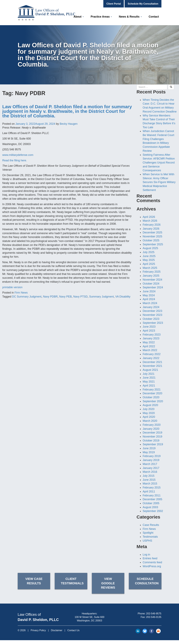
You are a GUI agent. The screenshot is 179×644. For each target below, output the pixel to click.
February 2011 (152, 495)
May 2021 (149, 382)
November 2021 (152, 366)
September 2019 (153, 444)
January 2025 (151, 276)
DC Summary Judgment (27, 297)
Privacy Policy (38, 630)
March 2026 (150, 221)
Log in (146, 555)
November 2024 (152, 280)
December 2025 (152, 232)
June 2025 (149, 256)
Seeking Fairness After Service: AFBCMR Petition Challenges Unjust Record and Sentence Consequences (159, 163)
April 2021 (149, 386)
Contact (154, 17)
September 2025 (153, 244)
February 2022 (152, 354)
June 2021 (149, 378)
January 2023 (151, 338)
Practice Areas (101, 17)
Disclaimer (57, 630)
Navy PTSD (80, 297)
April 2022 (149, 346)
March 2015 (150, 484)
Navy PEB (65, 297)
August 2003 (150, 507)
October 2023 (151, 319)
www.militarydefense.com (18, 155)
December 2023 (152, 311)
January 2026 (151, 229)
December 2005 (152, 499)
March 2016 (150, 472)
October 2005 (151, 503)
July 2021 (149, 374)
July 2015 (149, 476)
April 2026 (149, 217)
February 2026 (152, 225)
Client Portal (114, 4)
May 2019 (149, 452)
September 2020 (153, 401)
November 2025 (152, 236)
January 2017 (151, 468)
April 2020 (149, 417)
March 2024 (150, 303)
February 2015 (152, 488)
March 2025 (150, 268)
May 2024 (149, 295)
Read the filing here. (15, 160)
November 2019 (152, 437)
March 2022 (150, 350)
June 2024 (149, 291)
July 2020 (149, 409)
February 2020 (152, 425)
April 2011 (149, 492)
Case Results (151, 525)
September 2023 (153, 323)
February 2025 (152, 272)
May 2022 (149, 342)
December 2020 (152, 393)
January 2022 (151, 358)
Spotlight (148, 533)
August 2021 (150, 370)
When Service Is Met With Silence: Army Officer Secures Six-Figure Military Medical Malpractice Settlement (159, 182)
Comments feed (152, 562)
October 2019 (151, 441)
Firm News (21, 293)
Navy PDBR (50, 297)
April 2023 (149, 331)
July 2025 (149, 252)
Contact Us (73, 630)
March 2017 (150, 464)
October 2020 (151, 397)
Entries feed (150, 558)
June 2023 (149, 327)
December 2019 (152, 433)
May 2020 (149, 413)
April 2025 (149, 264)
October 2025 (151, 240)
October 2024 (151, 284)
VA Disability (123, 297)
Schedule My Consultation (143, 4)
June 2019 (149, 448)
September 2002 (153, 511)
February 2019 (152, 456)
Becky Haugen (69, 124)
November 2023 (152, 315)
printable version (12, 287)
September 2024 (153, 287)
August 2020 (150, 405)
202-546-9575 (154, 614)
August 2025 (150, 248)
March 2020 (150, 421)
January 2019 (151, 460)
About (79, 17)
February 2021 (152, 390)
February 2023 (152, 335)
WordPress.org (152, 566)
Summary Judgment (101, 297)
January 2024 (151, 307)
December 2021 (152, 362)
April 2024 (149, 299)
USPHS (147, 541)
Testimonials (150, 537)
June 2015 (149, 480)
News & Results (130, 17)
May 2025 (149, 260)
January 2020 (151, 429)
